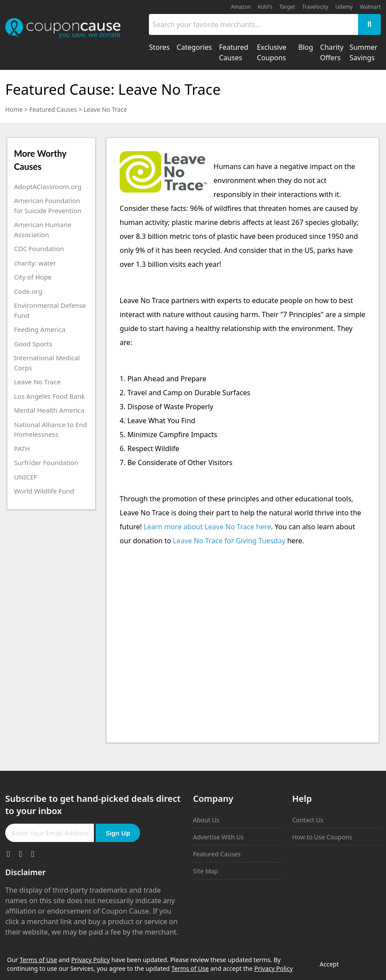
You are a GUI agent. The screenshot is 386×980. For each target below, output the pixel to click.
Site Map (205, 871)
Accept (329, 964)
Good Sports (33, 344)
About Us (206, 820)
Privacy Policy (90, 960)
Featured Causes (53, 109)
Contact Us (308, 820)
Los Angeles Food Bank (49, 396)
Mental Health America (49, 410)
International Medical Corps (47, 363)
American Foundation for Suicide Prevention (48, 205)
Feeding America (40, 329)
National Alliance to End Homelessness (50, 430)
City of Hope (33, 277)
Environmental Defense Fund (50, 310)
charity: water (35, 263)
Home (14, 109)
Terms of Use (38, 960)
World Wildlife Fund (44, 491)
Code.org (28, 291)
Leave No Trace (37, 382)
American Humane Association (43, 229)
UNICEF (26, 477)
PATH (22, 449)
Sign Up (118, 833)
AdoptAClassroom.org (48, 186)
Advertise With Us (218, 837)
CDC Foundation (39, 248)
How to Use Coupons (322, 837)
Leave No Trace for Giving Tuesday (229, 541)
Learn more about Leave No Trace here (207, 527)
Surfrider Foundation (46, 462)
